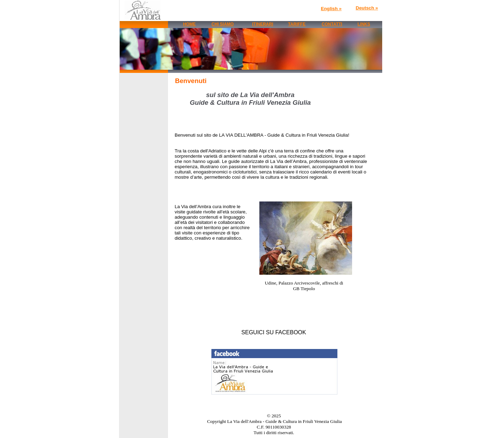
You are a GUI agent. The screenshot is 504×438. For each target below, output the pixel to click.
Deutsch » (367, 8)
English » (331, 9)
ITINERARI (263, 24)
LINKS (364, 24)
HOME (189, 24)
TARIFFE (297, 24)
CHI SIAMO (222, 24)
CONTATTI (332, 24)
